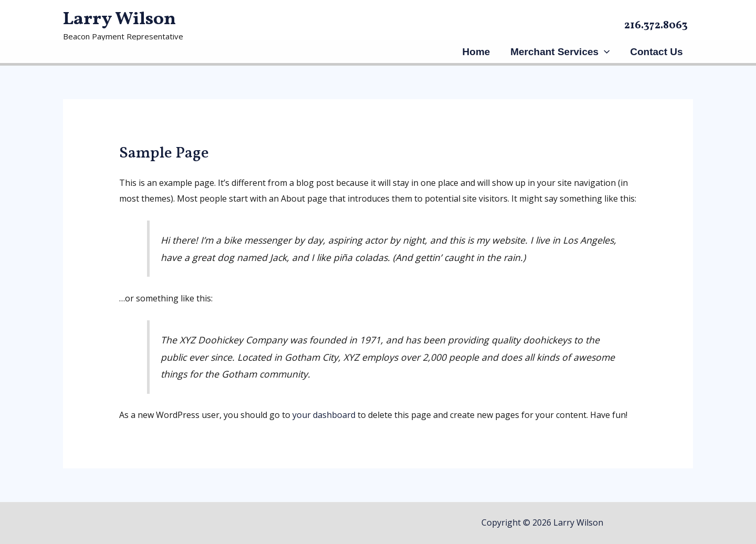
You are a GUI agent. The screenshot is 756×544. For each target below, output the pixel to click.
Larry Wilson (119, 19)
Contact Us (657, 52)
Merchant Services (560, 52)
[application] (605, 52)
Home (477, 52)
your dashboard (324, 415)
